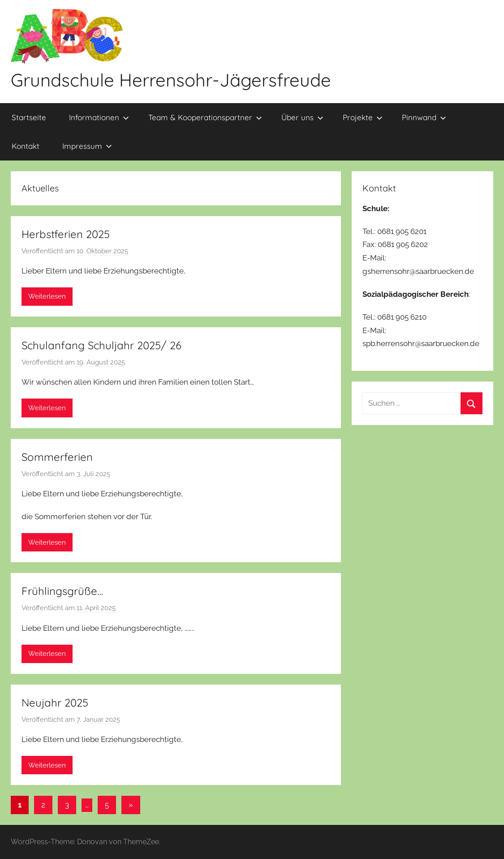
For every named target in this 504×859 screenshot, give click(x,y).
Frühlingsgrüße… (62, 591)
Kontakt (26, 146)
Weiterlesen (47, 296)
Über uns (302, 117)
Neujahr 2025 (55, 703)
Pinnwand (424, 117)
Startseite (29, 117)
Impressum (87, 146)
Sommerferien (57, 457)
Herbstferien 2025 (66, 234)
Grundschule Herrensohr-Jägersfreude (171, 80)
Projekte (363, 117)
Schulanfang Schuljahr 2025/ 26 (101, 345)
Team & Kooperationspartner (205, 117)
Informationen (99, 117)
